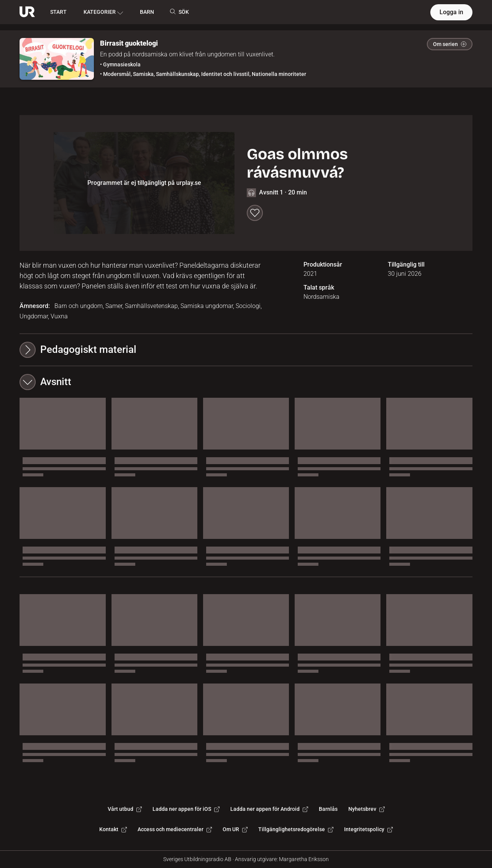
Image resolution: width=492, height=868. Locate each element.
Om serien (450, 44)
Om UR (235, 829)
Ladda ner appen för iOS (186, 809)
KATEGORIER (103, 12)
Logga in (451, 12)
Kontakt (113, 829)
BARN (147, 12)
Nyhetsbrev (367, 809)
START (58, 12)
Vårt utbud (125, 809)
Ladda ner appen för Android (269, 809)
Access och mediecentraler (175, 829)
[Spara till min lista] (255, 213)
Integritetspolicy (368, 829)
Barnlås (328, 809)
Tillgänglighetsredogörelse (296, 829)
